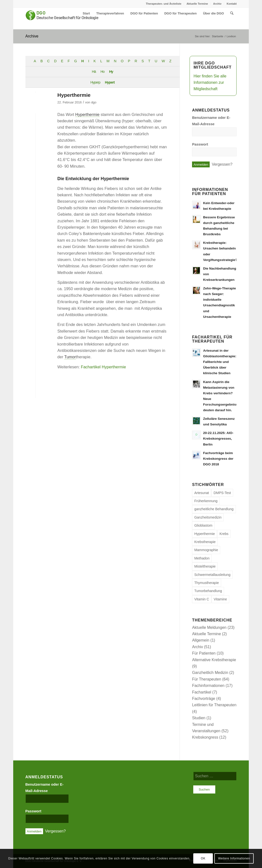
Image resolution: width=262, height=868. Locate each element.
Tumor (70, 357)
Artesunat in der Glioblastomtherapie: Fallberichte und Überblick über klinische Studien (220, 362)
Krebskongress (205, 737)
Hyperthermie (74, 95)
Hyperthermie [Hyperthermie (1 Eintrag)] (205, 534)
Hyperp (95, 82)
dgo (94, 102)
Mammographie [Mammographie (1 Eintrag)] (206, 550)
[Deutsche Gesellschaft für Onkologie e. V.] (62, 18)
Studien (199, 718)
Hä (94, 72)
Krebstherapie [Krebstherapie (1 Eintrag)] (205, 542)
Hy (111, 72)
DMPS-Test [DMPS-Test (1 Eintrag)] (222, 493)
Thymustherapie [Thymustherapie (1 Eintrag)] (206, 583)
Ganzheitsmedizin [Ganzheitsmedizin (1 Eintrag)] (208, 517)
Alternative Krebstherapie (214, 660)
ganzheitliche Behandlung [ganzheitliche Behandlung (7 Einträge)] (214, 509)
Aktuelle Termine (197, 4)
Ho (103, 72)
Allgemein (201, 640)
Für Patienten (204, 653)
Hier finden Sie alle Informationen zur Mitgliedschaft (210, 83)
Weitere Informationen (234, 858)
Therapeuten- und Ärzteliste (164, 4)
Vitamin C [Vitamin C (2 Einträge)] (202, 599)
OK (203, 858)
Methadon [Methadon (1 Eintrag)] (202, 558)
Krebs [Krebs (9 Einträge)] (224, 534)
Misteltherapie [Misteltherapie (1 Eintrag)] (205, 566)
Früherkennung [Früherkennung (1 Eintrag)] (206, 501)
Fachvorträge (204, 699)
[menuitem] (164, 4)
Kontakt (232, 4)
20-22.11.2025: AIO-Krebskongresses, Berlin (218, 439)
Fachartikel (202, 692)
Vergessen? (222, 164)
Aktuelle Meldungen (209, 627)
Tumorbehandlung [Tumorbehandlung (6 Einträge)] (208, 591)
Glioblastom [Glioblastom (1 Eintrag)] (203, 525)
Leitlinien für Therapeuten (214, 705)
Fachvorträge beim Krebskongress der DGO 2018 (218, 459)
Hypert (110, 82)
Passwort (200, 144)
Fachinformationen (208, 686)
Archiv (217, 4)
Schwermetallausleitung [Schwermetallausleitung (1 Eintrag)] (212, 575)
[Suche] (232, 13)
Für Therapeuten (207, 679)
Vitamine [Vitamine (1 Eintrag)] (220, 599)
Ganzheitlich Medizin (210, 673)
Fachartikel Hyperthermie (103, 367)
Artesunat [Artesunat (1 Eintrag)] (202, 493)
